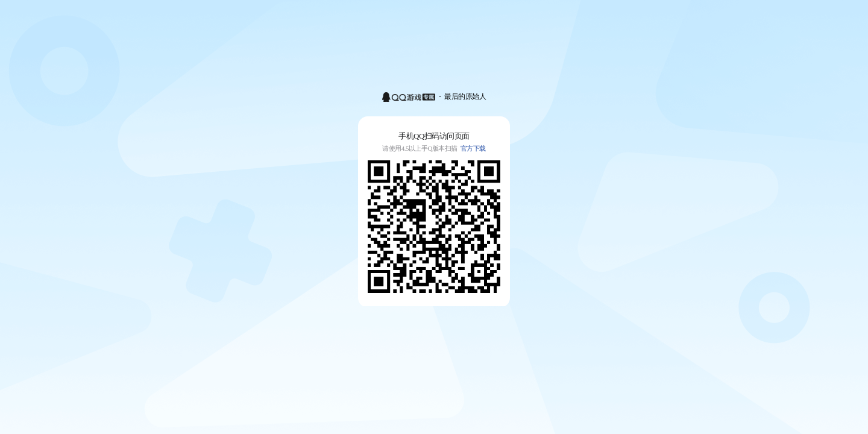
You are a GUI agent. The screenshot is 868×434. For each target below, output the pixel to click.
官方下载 (473, 148)
